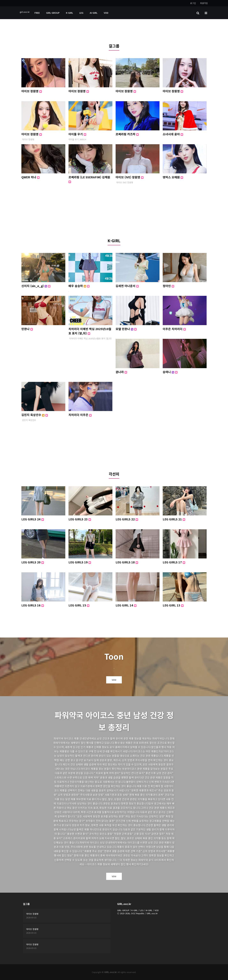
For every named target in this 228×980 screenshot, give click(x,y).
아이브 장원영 (32, 91)
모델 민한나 (126, 329)
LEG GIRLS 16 (33, 605)
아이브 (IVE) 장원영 (130, 177)
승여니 (170, 372)
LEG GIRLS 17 (174, 562)
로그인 (193, 3)
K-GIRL (69, 13)
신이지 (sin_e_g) (36, 286)
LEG (81, 13)
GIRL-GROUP (53, 13)
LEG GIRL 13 (173, 605)
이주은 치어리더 (174, 329)
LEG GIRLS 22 (127, 519)
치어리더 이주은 (80, 415)
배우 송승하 (79, 286)
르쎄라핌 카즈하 (127, 134)
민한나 (27, 329)
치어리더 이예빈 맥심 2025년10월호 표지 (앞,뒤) (90, 331)
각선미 (114, 474)
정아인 (168, 286)
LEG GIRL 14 (126, 605)
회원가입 (204, 3)
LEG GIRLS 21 (174, 519)
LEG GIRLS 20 (33, 562)
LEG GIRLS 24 (33, 519)
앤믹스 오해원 (173, 177)
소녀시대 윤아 (173, 134)
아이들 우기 (77, 134)
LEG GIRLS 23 (80, 519)
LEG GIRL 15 (79, 605)
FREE (37, 13)
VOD (106, 13)
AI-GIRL (94, 13)
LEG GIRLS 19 (80, 562)
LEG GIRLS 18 (127, 562)
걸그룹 (114, 46)
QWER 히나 (30, 177)
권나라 (121, 372)
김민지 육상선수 (35, 415)
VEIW (114, 680)
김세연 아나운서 (127, 286)
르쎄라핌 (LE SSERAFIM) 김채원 (89, 179)
